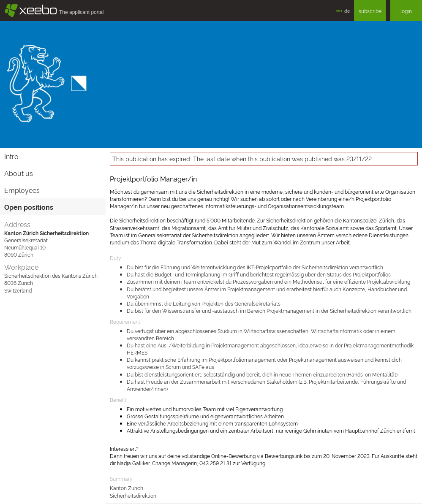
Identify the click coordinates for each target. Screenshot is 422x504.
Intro (11, 156)
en (339, 10)
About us (19, 173)
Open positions (29, 207)
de (347, 11)
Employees (22, 190)
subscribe (370, 11)
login (406, 11)
